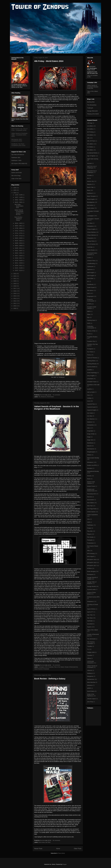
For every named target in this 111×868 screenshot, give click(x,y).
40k (39, 397)
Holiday (89, 398)
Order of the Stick (16, 179)
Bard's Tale (90, 187)
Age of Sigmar (91, 156)
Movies (89, 476)
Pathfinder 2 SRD (16, 160)
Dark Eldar (90, 278)
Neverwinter (91, 500)
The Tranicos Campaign (91, 643)
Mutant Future (91, 486)
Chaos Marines (91, 232)
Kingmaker (90, 431)
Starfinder (90, 621)
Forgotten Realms (92, 337)
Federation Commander (91, 327)
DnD (46, 667)
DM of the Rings (16, 176)
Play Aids (90, 531)
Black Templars (92, 196)
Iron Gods (90, 413)
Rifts (88, 551)
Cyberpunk (90, 267)
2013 (15, 298)
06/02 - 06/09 (19, 246)
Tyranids (90, 655)
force (74, 95)
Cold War (90, 247)
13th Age (90, 123)
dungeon (56, 602)
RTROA (89, 568)
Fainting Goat (91, 320)
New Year (90, 506)
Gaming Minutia (92, 364)
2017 (15, 288)
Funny (89, 355)
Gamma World (91, 367)
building (67, 95)
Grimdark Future (92, 382)
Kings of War (91, 434)
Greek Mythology (92, 373)
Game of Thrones (92, 358)
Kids (88, 428)
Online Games (91, 512)
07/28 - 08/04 (19, 228)
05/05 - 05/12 (19, 248)
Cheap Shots (91, 241)
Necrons (90, 497)
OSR (89, 522)
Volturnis (90, 670)
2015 (15, 293)
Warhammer (91, 679)
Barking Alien (91, 102)
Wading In (90, 673)
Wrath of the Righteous (91, 695)
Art (88, 178)
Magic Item (90, 440)
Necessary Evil (91, 494)
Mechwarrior (91, 449)
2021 (15, 279)
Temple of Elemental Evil (71, 667)
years (36, 96)
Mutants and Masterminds (91, 490)
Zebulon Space (91, 699)
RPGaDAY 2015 (92, 563)
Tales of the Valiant (59, 667)
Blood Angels (91, 199)
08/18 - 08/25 (19, 223)
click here (40, 467)
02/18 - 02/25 (19, 261)
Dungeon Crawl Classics (92, 308)
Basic (89, 190)
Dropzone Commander (91, 300)
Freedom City (91, 341)
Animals (89, 163)
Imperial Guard (91, 407)
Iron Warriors (91, 419)
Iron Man (90, 416)
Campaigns (41, 667)
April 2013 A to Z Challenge (92, 172)
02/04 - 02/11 (19, 266)
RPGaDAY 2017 (92, 566)
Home (58, 849)
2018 (15, 286)
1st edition (90, 126)
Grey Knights (91, 376)
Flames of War (91, 331)
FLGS (89, 334)
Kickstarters (91, 425)
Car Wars (90, 223)
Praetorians (90, 543)
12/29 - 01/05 (19, 195)
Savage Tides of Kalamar (92, 583)
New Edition (91, 503)
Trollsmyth (90, 108)
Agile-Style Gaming (93, 159)
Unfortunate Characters (91, 662)
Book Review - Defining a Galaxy (50, 679)
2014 (15, 296)
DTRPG (89, 304)
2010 (15, 306)
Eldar (89, 314)
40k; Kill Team (91, 141)
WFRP (89, 688)
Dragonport (90, 296)
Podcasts (90, 540)
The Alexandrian (92, 105)
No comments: (57, 395)
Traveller (90, 646)
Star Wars (48, 842)
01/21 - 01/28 (19, 268)
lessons (50, 96)
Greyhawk (51, 667)
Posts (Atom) (61, 853)
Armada (89, 175)
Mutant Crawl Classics (91, 483)
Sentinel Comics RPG (93, 597)
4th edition (90, 144)
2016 (15, 291)
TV (88, 649)
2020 (15, 281)
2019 (15, 284)
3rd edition (90, 135)
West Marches (91, 682)
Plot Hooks (90, 537)
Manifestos (90, 443)
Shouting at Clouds (93, 604)
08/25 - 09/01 (19, 202)
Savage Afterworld (92, 111)
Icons (89, 401)
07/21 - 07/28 (19, 231)
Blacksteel (92, 66)
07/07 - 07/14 (19, 236)
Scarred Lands (91, 589)
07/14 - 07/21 (19, 233)
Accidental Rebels (92, 153)
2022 (15, 276)
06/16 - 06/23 (19, 241)
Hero (89, 395)
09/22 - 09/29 (19, 200)
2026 (15, 188)
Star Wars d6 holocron (18, 155)
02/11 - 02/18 (19, 263)
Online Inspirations (92, 515)
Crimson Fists (91, 261)
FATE (89, 323)
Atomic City (90, 181)
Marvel (89, 446)
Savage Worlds (92, 586)
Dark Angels (91, 273)
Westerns (90, 685)
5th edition (90, 150)
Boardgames (91, 202)
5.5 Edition (90, 147)
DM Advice (90, 290)
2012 (15, 301)
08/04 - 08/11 (19, 226)
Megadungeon (91, 452)
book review (42, 842)
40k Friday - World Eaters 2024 (49, 61)
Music (89, 479)
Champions (90, 226)
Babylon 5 (90, 184)
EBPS (89, 311)
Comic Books (91, 250)
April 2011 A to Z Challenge (92, 167)
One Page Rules (92, 509)
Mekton (89, 455)
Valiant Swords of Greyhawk (42, 669)
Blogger (64, 864)
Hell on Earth (91, 392)
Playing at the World (93, 114)
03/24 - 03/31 (19, 253)
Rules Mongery (91, 571)
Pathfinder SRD (16, 158)
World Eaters (51, 397)
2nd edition (90, 129)
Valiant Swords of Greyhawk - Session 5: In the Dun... (19, 212)
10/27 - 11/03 (19, 197)
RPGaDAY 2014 (92, 560)
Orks (89, 519)
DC (88, 281)
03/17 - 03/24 (19, 256)
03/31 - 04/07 (19, 251)
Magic (89, 437)
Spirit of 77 (90, 612)
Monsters (90, 468)
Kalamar (90, 422)
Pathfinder (90, 525)
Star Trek (90, 615)
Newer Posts (38, 849)
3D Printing (90, 132)
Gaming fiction (91, 361)
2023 (15, 274)
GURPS (89, 389)
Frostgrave (90, 349)
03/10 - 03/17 (19, 258)
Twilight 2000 (91, 652)
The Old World (91, 639)
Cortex (89, 258)
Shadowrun (90, 601)
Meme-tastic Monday (93, 458)
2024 (15, 193)
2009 (15, 308)
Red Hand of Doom (93, 546)
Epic (88, 317)
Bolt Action (90, 205)
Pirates (89, 528)
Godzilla (90, 370)
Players (89, 534)
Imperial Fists (91, 404)
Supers (89, 627)
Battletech (90, 193)
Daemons (90, 270)
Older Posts (78, 849)
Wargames (90, 676)
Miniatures (44, 397)
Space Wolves (91, 609)
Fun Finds (90, 352)
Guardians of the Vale (93, 385)
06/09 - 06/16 (19, 243)
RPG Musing (91, 554)
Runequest (90, 574)
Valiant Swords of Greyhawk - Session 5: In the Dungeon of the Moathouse (57, 408)
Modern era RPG (92, 465)
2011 (15, 303)
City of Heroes (91, 244)
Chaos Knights (91, 229)
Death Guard (91, 287)
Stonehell (90, 624)
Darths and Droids (17, 173)
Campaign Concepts (93, 211)
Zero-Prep (90, 702)
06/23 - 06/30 (19, 238)
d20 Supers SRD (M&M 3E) (19, 163)
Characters (90, 238)
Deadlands (90, 284)
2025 (15, 190)
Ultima (89, 658)
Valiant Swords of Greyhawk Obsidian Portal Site (93, 87)
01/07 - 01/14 (19, 270)
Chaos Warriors (92, 235)
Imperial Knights (92, 410)
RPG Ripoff (90, 557)
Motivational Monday (93, 471)
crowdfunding (91, 264)
